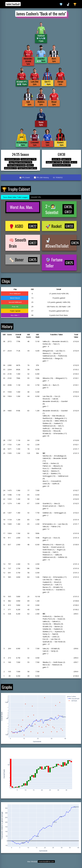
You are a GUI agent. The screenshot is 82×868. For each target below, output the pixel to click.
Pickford (41, 36)
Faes (47, 142)
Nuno (41, 122)
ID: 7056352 (58, 177)
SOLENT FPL (36, 197)
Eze (46, 82)
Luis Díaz (35, 82)
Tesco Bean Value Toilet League (15, 197)
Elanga (60, 82)
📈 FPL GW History (41, 177)
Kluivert (60, 142)
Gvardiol (41, 59)
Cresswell (35, 142)
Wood (54, 102)
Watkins (41, 102)
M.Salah (20, 82)
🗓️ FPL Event (25, 177)
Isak (28, 102)
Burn (54, 59)
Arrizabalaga (22, 142)
